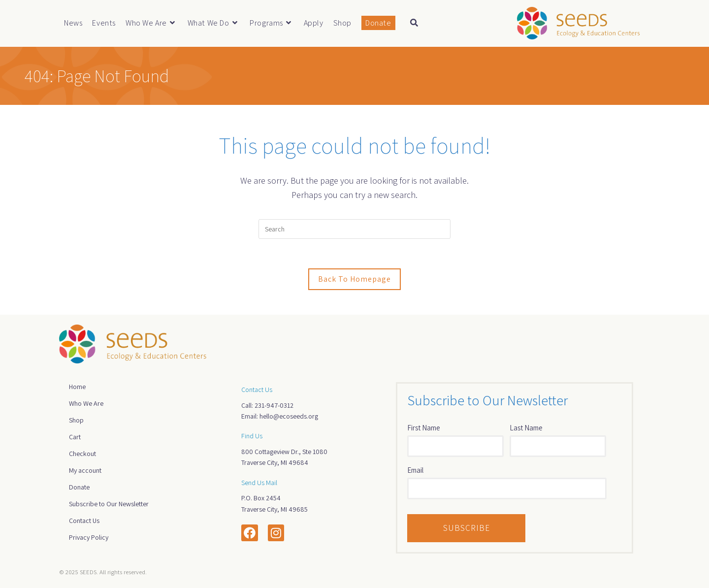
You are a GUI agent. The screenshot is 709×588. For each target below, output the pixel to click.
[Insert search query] (354, 229)
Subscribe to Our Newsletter (109, 504)
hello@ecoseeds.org (289, 416)
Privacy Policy (89, 537)
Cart (75, 437)
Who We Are (86, 403)
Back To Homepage (354, 279)
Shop (76, 420)
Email (415, 470)
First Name (424, 428)
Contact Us (84, 521)
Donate (79, 487)
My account (85, 470)
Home (77, 387)
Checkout (82, 454)
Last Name (526, 428)
